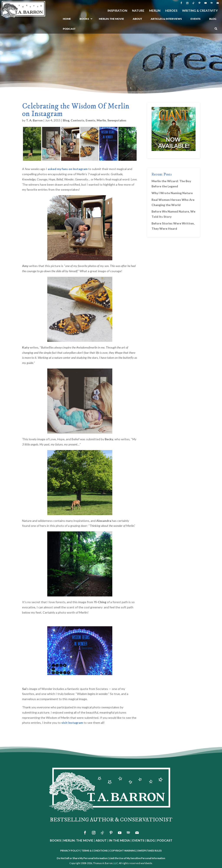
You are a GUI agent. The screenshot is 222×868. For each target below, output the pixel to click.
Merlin (101, 120)
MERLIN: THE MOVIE (78, 840)
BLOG (151, 840)
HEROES (171, 11)
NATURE (138, 11)
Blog (66, 120)
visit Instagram (72, 723)
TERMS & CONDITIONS (95, 851)
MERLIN (155, 11)
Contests (78, 120)
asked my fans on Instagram (68, 169)
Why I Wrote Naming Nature (172, 193)
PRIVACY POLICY (70, 851)
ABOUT (101, 840)
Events (91, 120)
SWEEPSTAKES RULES (150, 851)
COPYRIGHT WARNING (123, 851)
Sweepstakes (117, 120)
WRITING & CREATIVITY (200, 11)
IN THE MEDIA (119, 840)
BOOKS (55, 840)
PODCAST (165, 840)
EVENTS (138, 840)
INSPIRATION (117, 11)
